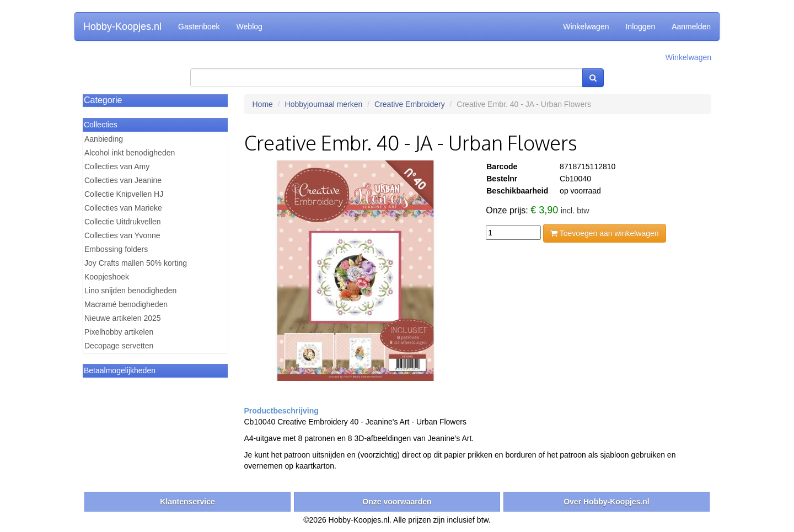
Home (263, 104)
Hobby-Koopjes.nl (122, 26)
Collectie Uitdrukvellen (123, 222)
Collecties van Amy (117, 166)
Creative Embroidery (410, 104)
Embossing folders (116, 249)
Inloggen (640, 26)
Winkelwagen (586, 26)
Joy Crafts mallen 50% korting (136, 263)
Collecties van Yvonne (122, 235)
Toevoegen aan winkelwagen (604, 233)
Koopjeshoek (107, 277)
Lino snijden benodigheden (130, 291)
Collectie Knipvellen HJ (124, 194)
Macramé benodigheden (126, 304)
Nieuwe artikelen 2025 (123, 318)
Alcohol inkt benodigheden (130, 153)
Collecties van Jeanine (123, 180)
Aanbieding (104, 139)
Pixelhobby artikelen (119, 332)
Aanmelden (691, 26)
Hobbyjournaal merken (324, 104)
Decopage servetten (119, 346)
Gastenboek (199, 26)
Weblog (250, 26)
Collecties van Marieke (123, 208)
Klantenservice (187, 502)
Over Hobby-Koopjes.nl (607, 502)
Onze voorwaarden (397, 502)
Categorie (103, 100)
